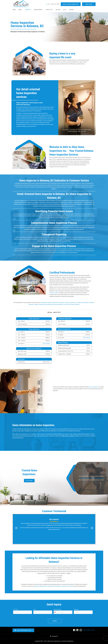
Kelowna (37, 586)
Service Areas (38, 10)
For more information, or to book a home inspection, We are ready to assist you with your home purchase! (91, 478)
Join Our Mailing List (23, 630)
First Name (16, 609)
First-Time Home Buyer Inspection (71, 304)
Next (92, 528)
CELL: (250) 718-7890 (54, 4)
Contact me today (54, 293)
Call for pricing (46, 344)
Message (76, 609)
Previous (17, 528)
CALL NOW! (29, 481)
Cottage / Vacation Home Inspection (43, 304)
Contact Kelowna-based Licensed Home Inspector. (91, 478)
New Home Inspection (57, 304)
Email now (89, 4)
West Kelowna (51, 586)
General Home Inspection (58, 303)
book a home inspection (71, 4)
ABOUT (20, 10)
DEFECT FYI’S (49, 10)
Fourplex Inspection (70, 303)
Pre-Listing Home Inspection (82, 303)
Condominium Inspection (46, 303)
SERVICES (28, 10)
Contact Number (58, 609)
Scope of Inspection (93, 387)
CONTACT (71, 10)
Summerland (63, 586)
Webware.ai (71, 641)
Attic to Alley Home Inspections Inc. (53, 641)
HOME (14, 10)
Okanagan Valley (43, 586)
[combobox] (55, 612)
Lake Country (70, 586)
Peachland (57, 586)
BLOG (65, 10)
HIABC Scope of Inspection (68, 436)
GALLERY (58, 10)
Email (35, 609)
